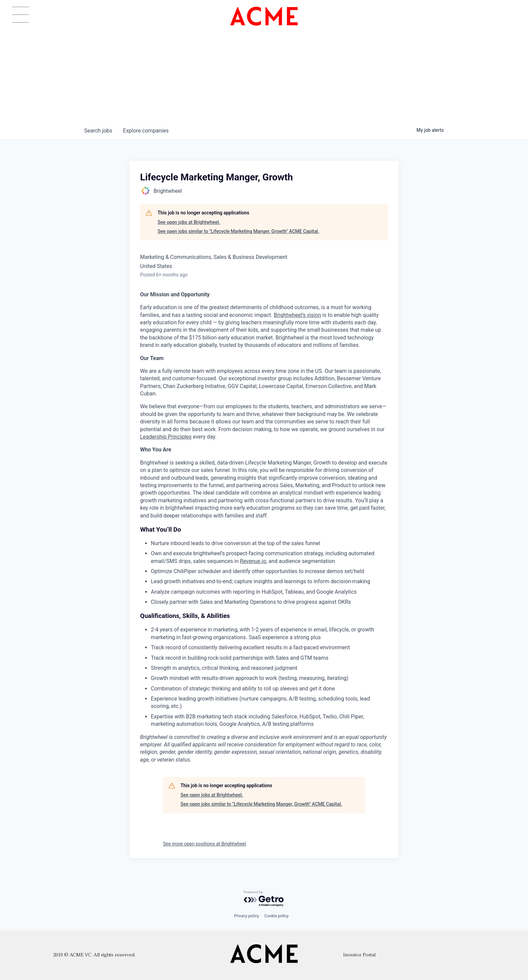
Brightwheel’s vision (297, 315)
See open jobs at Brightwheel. (189, 222)
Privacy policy (246, 916)
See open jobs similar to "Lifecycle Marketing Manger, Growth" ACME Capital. (238, 231)
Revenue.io (253, 561)
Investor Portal (359, 955)
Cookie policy (276, 916)
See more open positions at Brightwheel (205, 844)
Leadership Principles (166, 437)
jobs (98, 131)
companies (146, 131)
